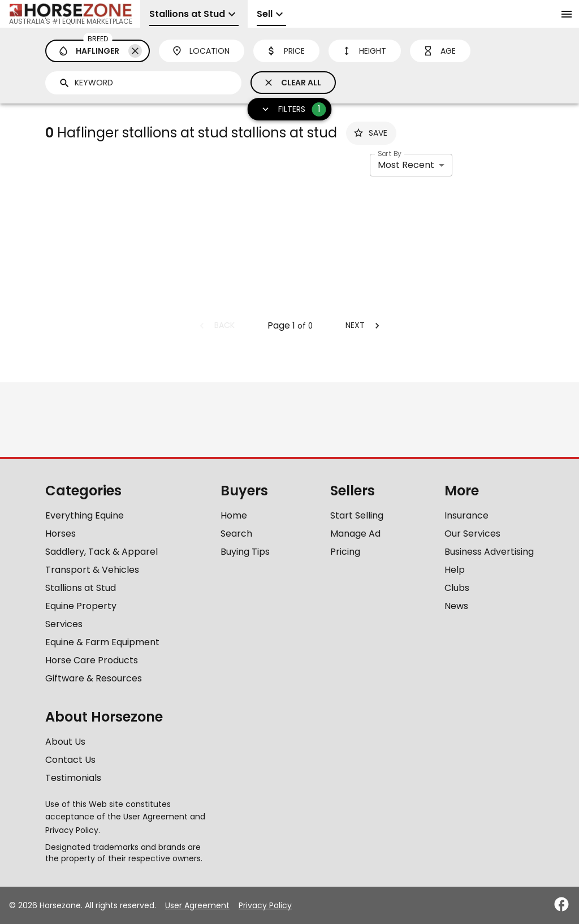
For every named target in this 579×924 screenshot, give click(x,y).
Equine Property (81, 606)
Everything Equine (85, 515)
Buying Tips (245, 552)
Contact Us (70, 760)
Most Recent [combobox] (406, 165)
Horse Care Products (92, 660)
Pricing (345, 552)
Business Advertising (489, 552)
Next (364, 325)
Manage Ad (355, 534)
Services (64, 624)
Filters (290, 109)
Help (455, 570)
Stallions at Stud (81, 588)
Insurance (466, 515)
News (456, 606)
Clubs (457, 588)
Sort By (390, 154)
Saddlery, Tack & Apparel (101, 552)
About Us (65, 742)
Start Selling (357, 515)
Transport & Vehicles (92, 570)
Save (370, 133)
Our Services (472, 534)
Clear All (292, 83)
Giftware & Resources (94, 678)
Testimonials (73, 778)
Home (234, 515)
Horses (61, 534)
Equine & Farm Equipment (102, 642)
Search (236, 534)
